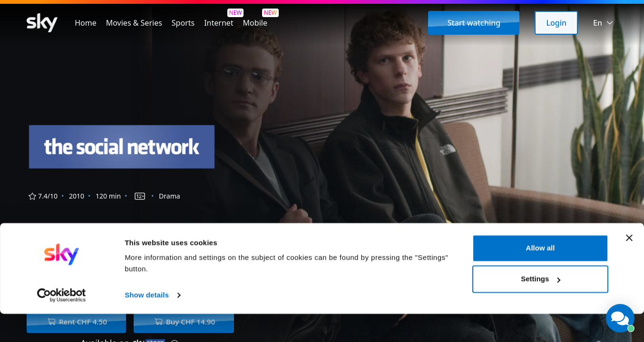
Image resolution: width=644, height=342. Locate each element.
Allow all (541, 276)
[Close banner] (629, 266)
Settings (541, 307)
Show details (147, 323)
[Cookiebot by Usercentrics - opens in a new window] (62, 323)
